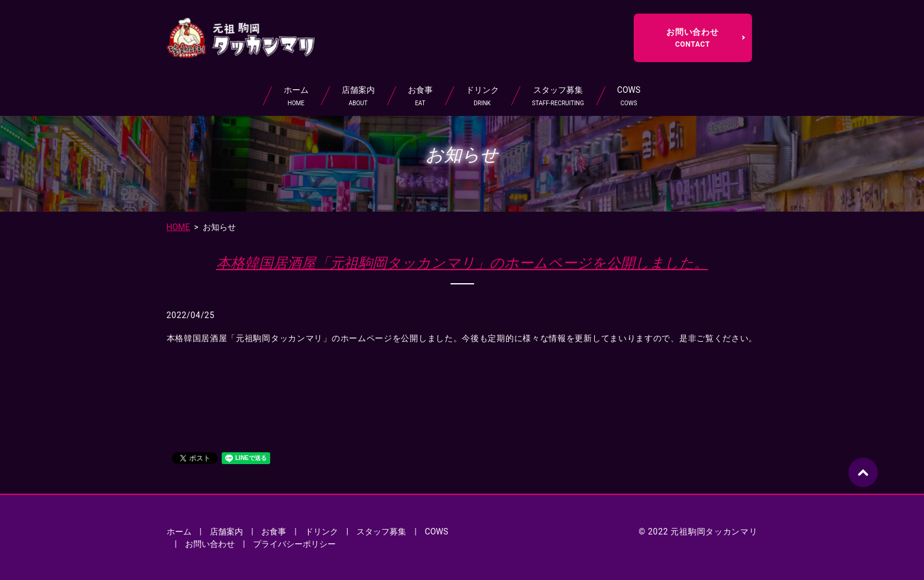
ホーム (296, 96)
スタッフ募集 (558, 96)
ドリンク (482, 96)
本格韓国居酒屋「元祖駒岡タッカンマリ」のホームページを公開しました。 (462, 263)
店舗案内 (358, 96)
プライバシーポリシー (294, 544)
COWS (629, 96)
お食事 (420, 96)
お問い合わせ (693, 38)
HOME (179, 227)
